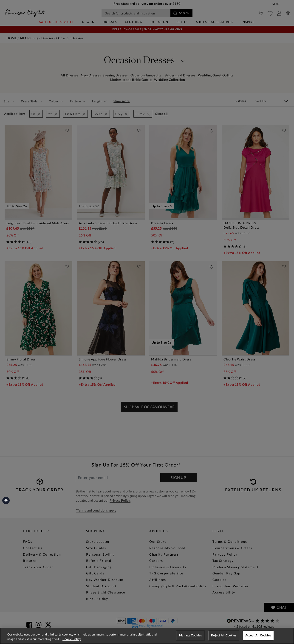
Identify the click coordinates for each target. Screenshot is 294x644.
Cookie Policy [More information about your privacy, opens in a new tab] (72, 639)
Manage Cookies (191, 635)
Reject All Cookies (224, 635)
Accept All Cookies (258, 635)
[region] (147, 636)
